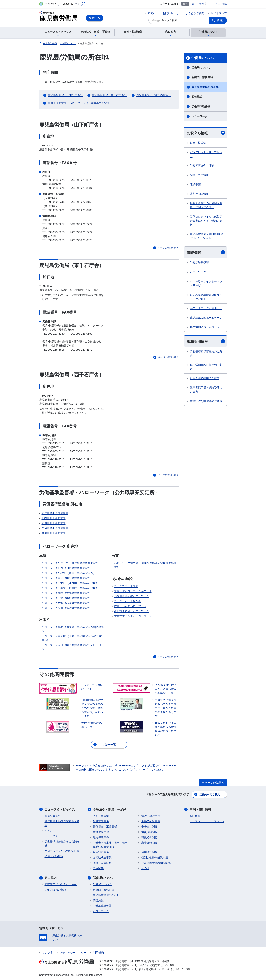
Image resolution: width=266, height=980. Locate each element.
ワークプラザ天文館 (126, 586)
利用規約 (98, 953)
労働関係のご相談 (55, 890)
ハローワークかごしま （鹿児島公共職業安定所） (71, 563)
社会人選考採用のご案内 (205, 378)
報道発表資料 (53, 816)
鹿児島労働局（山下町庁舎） (65, 95)
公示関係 (98, 868)
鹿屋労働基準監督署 (54, 523)
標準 (185, 4)
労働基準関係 (101, 821)
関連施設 (197, 97)
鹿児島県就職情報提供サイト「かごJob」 (206, 297)
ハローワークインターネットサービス (206, 283)
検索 (220, 20)
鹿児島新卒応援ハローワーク (132, 596)
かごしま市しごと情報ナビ (206, 308)
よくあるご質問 (195, 13)
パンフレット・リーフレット (206, 154)
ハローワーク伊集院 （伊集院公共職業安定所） (70, 588)
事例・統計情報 (200, 809)
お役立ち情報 (206, 133)
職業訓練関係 (149, 843)
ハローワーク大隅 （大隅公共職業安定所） (67, 593)
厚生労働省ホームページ (205, 327)
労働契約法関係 (151, 821)
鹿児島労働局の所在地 (205, 87)
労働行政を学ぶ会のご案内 (206, 401)
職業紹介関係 (149, 837)
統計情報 (195, 816)
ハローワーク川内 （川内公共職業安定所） (67, 568)
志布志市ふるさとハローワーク (133, 616)
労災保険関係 (149, 832)
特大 (201, 4)
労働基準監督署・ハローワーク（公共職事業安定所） (80, 103)
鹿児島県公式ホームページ (206, 318)
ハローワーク (200, 116)
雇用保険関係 (101, 837)
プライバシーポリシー (73, 953)
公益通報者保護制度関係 (156, 863)
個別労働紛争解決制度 (155, 857)
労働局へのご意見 (210, 794)
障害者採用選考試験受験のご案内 (206, 390)
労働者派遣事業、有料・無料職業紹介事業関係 (110, 845)
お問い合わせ (171, 13)
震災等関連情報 (199, 194)
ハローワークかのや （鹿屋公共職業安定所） (69, 573)
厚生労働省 (221, 4)
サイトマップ (219, 13)
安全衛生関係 (149, 827)
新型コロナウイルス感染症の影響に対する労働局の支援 (206, 221)
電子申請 (195, 184)
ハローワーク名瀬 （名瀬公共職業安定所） (67, 603)
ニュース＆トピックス (60, 809)
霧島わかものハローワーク (130, 606)
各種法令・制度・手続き (110, 809)
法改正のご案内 (151, 816)
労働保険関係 (101, 832)
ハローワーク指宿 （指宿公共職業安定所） (67, 608)
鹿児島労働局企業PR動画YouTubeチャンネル (207, 236)
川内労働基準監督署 (54, 518)
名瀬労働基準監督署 (54, 533)
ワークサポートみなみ (128, 601)
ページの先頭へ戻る (168, 248)
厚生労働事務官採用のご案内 (206, 367)
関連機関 (206, 252)
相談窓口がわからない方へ (61, 884)
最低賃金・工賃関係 (105, 827)
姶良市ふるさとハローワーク (132, 611)
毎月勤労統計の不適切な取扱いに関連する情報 (206, 205)
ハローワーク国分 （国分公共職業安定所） (67, 578)
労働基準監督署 (201, 107)
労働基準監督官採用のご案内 (206, 353)
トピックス (51, 836)
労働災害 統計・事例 (202, 166)
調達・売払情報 (199, 175)
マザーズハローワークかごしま (133, 591)
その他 (145, 868)
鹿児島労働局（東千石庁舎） (109, 95)
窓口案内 (51, 878)
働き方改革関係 (102, 863)
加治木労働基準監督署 (55, 528)
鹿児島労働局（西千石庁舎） (154, 95)
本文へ (152, 13)
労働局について (203, 58)
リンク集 (47, 953)
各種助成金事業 (102, 857)
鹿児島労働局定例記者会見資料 (62, 823)
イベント (50, 831)
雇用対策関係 (101, 852)
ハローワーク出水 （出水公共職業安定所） (67, 598)
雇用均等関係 (149, 852)
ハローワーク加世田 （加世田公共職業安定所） (70, 583)
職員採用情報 (206, 341)
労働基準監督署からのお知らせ (62, 843)
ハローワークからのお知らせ (62, 851)
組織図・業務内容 (202, 77)
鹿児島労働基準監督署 (55, 513)
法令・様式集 (198, 143)
